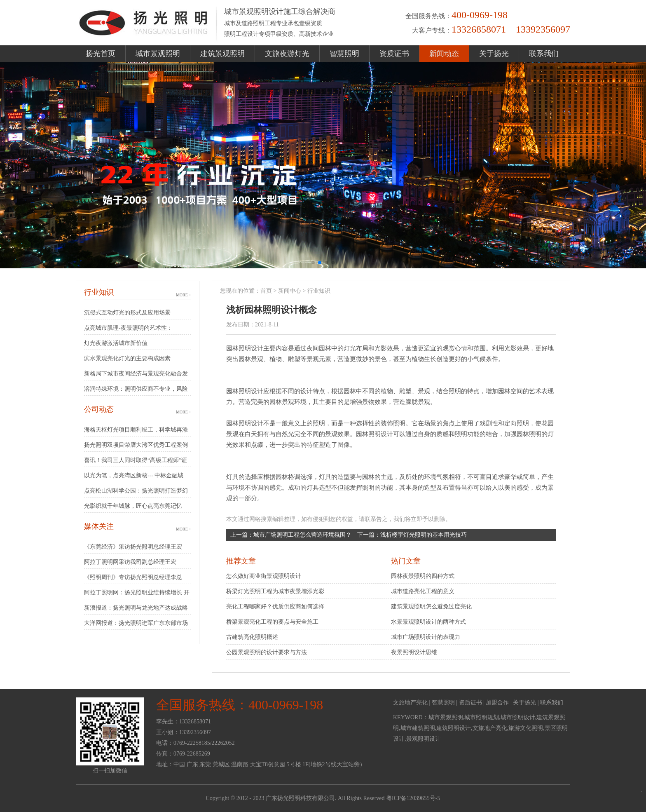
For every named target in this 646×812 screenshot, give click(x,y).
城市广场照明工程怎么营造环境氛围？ (302, 535)
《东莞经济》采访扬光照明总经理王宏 (133, 547)
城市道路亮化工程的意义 (423, 591)
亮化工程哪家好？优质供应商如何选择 (275, 607)
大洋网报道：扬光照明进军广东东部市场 (136, 623)
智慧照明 (344, 54)
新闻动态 (444, 54)
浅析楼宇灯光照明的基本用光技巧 (424, 535)
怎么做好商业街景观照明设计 (264, 576)
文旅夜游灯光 (287, 54)
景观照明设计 (424, 739)
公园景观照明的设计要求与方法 (267, 652)
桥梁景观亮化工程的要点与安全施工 (272, 622)
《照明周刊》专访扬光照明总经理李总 (133, 577)
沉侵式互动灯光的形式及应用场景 (127, 313)
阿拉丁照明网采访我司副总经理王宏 (130, 562)
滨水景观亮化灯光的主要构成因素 (127, 358)
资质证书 (394, 54)
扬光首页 (101, 54)
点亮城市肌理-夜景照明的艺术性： (128, 328)
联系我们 (544, 54)
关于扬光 (494, 54)
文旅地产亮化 (410, 703)
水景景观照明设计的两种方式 (428, 622)
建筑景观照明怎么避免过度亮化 (431, 607)
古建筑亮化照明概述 (252, 637)
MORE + (184, 295)
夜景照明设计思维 (414, 652)
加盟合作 (497, 703)
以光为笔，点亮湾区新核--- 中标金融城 (134, 475)
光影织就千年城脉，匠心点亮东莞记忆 (133, 506)
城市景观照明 (158, 54)
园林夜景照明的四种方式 (423, 576)
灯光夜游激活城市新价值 (116, 343)
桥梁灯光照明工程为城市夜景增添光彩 (275, 591)
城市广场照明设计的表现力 (426, 637)
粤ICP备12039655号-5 (413, 798)
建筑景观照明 (222, 54)
